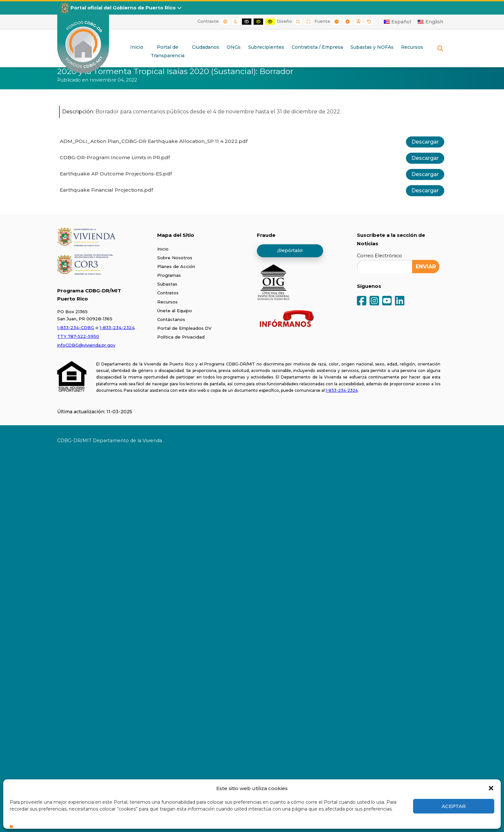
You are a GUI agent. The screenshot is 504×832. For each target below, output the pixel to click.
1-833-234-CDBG (76, 327)
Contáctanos (171, 319)
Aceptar (454, 806)
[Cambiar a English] (430, 22)
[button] (491, 788)
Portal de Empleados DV (184, 328)
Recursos (167, 302)
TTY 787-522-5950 (78, 336)
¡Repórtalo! (290, 250)
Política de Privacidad (181, 337)
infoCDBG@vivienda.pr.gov (86, 345)
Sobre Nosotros (175, 258)
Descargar (425, 142)
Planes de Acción (176, 266)
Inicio (163, 249)
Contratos (168, 293)
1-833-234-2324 (117, 327)
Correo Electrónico (379, 256)
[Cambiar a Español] (398, 22)
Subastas (167, 284)
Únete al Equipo (175, 311)
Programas (169, 275)
